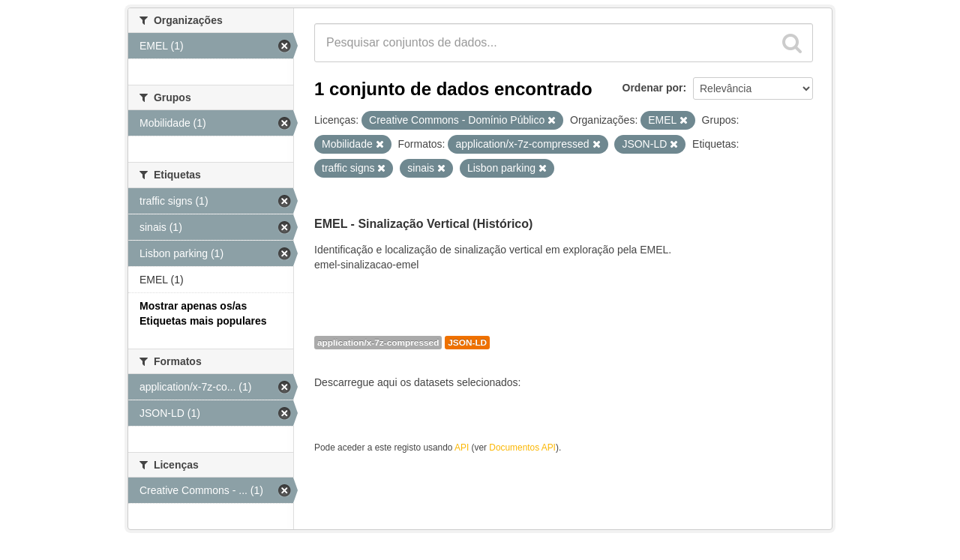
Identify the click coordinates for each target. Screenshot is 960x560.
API (462, 448)
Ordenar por (653, 88)
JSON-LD (467, 343)
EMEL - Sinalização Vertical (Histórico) (423, 224)
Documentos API (522, 448)
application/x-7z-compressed (378, 343)
